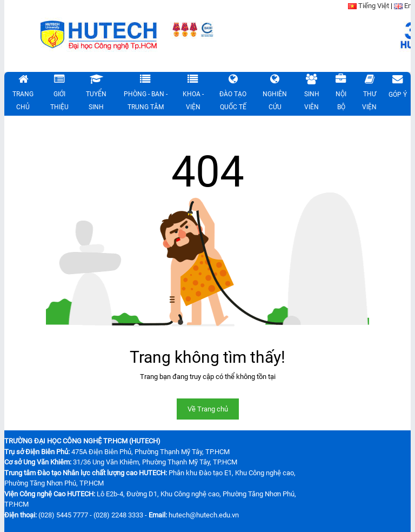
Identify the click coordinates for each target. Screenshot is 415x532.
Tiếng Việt (374, 6)
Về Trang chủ (208, 409)
